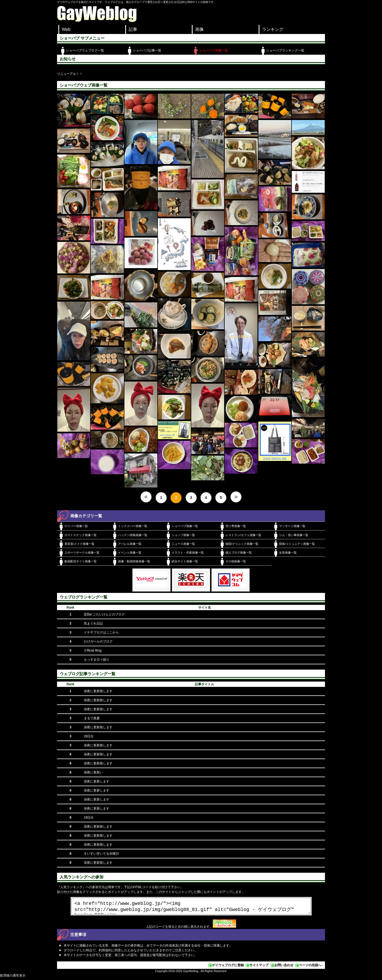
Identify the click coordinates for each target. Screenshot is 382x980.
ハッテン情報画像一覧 (133, 535)
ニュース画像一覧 (183, 544)
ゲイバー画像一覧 (76, 526)
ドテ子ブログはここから (101, 632)
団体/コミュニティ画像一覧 (297, 544)
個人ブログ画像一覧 (239, 553)
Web (66, 29)
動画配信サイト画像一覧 (81, 561)
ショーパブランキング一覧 (285, 50)
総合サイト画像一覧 (185, 561)
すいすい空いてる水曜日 (101, 854)
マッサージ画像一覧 (292, 526)
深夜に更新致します (98, 691)
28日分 (89, 736)
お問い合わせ (284, 967)
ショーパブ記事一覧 (147, 50)
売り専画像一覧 (236, 526)
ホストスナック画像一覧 (81, 535)
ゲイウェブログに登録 (228, 967)
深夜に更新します (97, 781)
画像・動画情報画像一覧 (134, 561)
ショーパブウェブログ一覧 (85, 50)
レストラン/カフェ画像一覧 (243, 535)
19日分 (89, 818)
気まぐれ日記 (93, 623)
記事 (133, 29)
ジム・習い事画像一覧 (294, 535)
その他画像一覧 (236, 561)
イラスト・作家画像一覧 (188, 553)
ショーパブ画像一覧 (214, 50)
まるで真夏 (92, 718)
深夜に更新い (93, 772)
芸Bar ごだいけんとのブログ (104, 614)
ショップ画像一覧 (183, 535)
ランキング (273, 29)
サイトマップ (259, 967)
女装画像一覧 (288, 553)
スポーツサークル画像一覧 (82, 553)
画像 (199, 29)
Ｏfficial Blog (93, 651)
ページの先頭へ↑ (311, 967)
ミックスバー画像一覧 (133, 526)
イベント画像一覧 (130, 553)
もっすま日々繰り (97, 660)
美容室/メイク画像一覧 (79, 544)
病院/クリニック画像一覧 (242, 544)
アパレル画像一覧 (130, 544)
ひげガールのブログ (98, 641)
